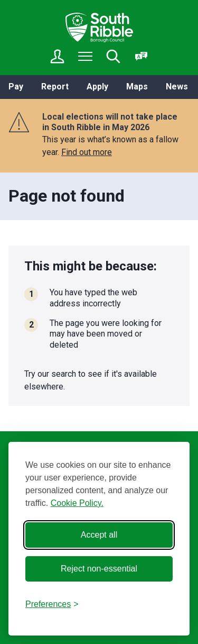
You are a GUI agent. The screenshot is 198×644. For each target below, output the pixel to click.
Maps (137, 87)
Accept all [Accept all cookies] (99, 535)
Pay (16, 87)
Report (55, 87)
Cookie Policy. (77, 503)
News (177, 87)
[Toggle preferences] (52, 604)
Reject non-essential (99, 569)
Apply (97, 87)
